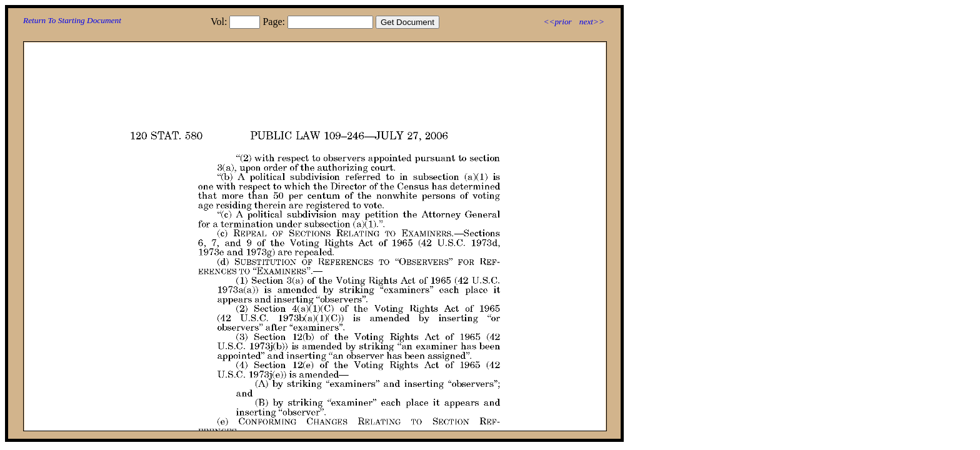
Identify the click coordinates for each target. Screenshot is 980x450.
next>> (592, 22)
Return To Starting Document (72, 20)
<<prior (557, 22)
